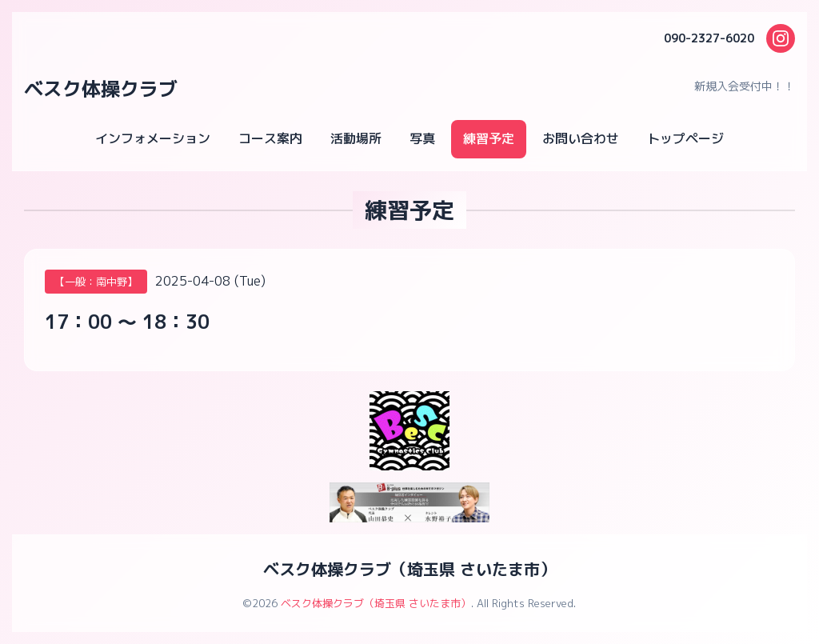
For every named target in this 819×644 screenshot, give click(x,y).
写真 (422, 138)
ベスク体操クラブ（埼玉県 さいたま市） (409, 569)
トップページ (685, 138)
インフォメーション (153, 138)
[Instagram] (781, 38)
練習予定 (489, 138)
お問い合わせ (581, 138)
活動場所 (356, 138)
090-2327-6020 (709, 38)
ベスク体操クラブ (101, 89)
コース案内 (270, 138)
